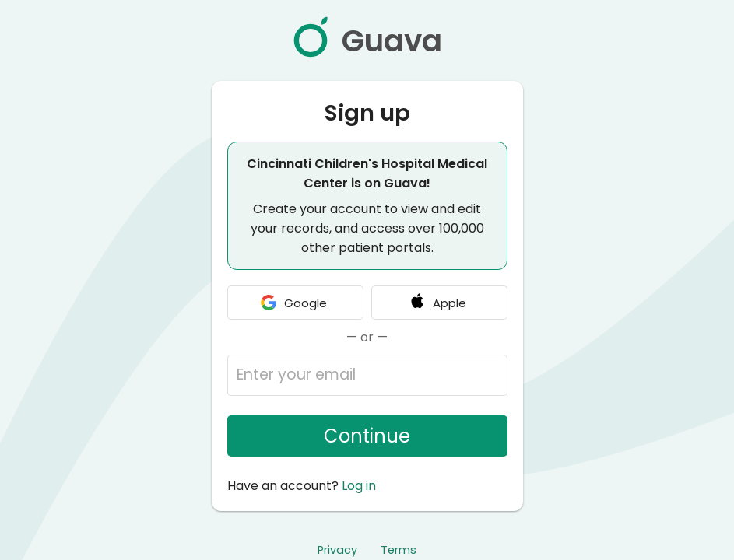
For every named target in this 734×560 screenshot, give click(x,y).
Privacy (337, 550)
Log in (359, 486)
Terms (399, 550)
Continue (367, 436)
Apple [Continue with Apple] (437, 303)
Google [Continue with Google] (293, 303)
